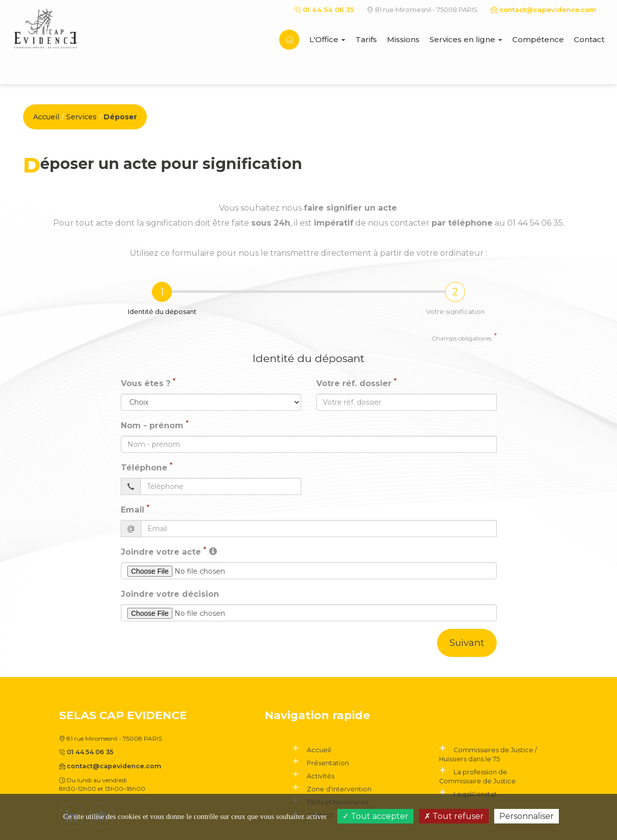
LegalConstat (473, 793)
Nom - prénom (152, 426)
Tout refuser (454, 816)
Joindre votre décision (170, 594)
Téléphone (144, 468)
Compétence (538, 39)
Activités (319, 776)
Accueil (46, 117)
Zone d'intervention (335, 789)
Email (133, 510)
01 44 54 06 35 (326, 10)
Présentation (325, 763)
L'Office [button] (327, 39)
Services (81, 117)
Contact (589, 39)
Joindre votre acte (161, 552)
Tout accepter (375, 816)
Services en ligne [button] (466, 39)
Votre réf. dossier (354, 383)
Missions (403, 39)
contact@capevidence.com (544, 10)
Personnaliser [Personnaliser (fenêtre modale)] (527, 816)
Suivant (466, 643)
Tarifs (366, 39)
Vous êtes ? (146, 383)
